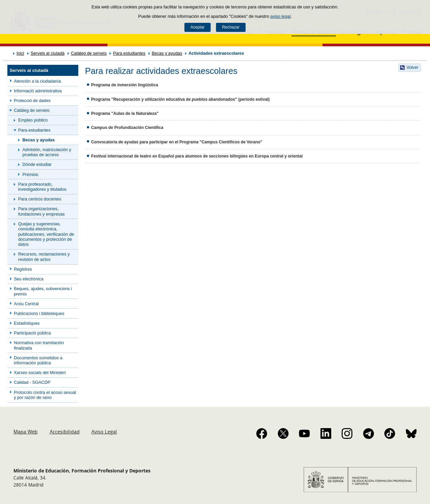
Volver (413, 67)
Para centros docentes (40, 199)
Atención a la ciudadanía (37, 81)
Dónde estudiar (37, 164)
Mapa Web (26, 431)
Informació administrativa (38, 91)
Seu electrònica (29, 279)
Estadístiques (27, 323)
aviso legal (281, 16)
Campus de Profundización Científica (127, 128)
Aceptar (198, 27)
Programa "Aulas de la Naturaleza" (125, 113)
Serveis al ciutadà (48, 53)
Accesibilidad (65, 431)
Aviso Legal (104, 431)
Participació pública (32, 333)
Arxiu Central (26, 304)
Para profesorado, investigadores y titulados (42, 187)
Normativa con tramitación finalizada (39, 345)
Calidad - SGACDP (32, 382)
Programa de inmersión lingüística (124, 85)
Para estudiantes (129, 53)
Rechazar (231, 27)
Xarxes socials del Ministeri (40, 373)
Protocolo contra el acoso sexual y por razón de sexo (45, 395)
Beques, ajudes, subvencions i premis (43, 291)
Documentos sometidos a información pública (38, 360)
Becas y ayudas (167, 53)
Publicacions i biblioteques (39, 313)
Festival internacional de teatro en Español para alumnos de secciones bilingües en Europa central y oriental (197, 156)
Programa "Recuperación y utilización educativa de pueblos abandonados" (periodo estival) (180, 99)
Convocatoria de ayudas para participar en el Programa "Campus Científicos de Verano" (177, 142)
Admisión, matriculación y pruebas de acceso (47, 152)
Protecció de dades (32, 101)
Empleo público (33, 120)
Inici (20, 53)
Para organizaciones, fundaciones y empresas (41, 211)
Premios (30, 174)
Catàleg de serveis (89, 53)
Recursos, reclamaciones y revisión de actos (44, 257)
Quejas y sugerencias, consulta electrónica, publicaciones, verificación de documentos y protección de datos (46, 234)
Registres (23, 269)
